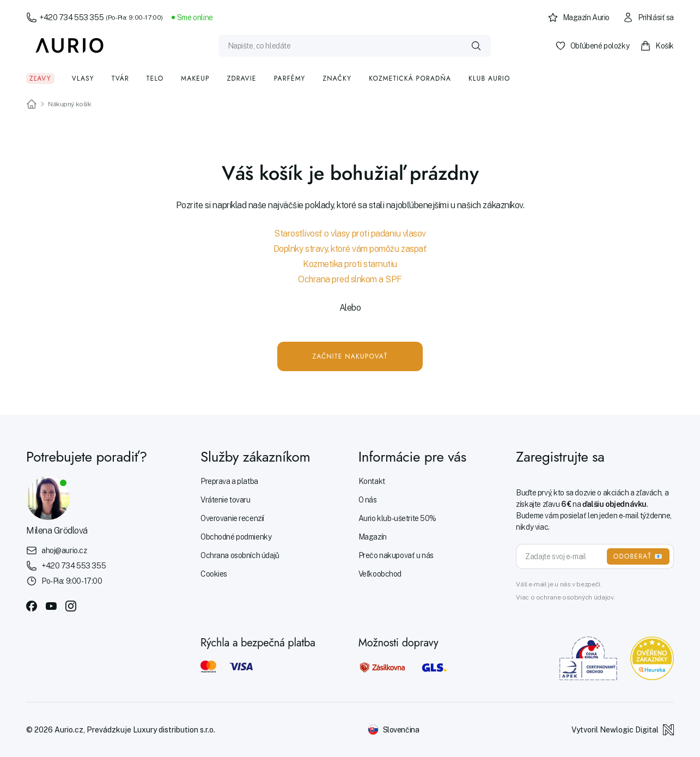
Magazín (373, 537)
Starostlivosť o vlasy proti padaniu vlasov (350, 234)
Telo (155, 78)
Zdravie (242, 78)
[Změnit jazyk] (394, 730)
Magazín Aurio (579, 17)
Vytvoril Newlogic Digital (623, 730)
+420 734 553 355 (95, 17)
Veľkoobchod (380, 574)
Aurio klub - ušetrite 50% (397, 518)
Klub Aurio (489, 78)
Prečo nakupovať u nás (396, 555)
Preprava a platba (229, 481)
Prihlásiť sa (648, 17)
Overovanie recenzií (232, 518)
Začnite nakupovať (350, 356)
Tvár (120, 78)
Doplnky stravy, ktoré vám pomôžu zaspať (350, 249)
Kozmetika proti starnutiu (350, 264)
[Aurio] (70, 46)
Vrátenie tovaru (226, 500)
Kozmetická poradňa (410, 78)
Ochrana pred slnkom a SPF (350, 279)
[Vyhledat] (476, 46)
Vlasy (83, 78)
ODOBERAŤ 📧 (638, 556)
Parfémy (290, 78)
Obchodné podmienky (236, 537)
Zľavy (40, 78)
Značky (337, 78)
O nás (368, 500)
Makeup (195, 78)
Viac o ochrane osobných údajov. (565, 597)
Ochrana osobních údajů (240, 555)
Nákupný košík (70, 104)
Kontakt (372, 481)
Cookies (214, 574)
